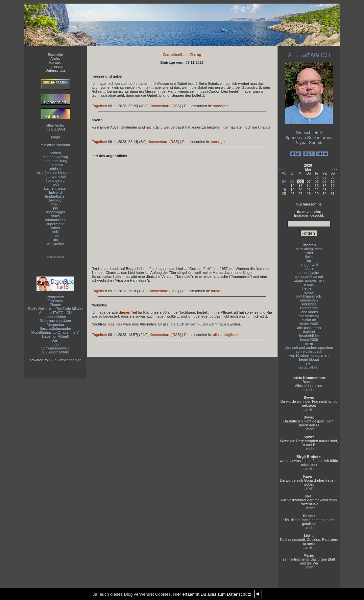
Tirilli (55, 344)
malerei (309, 332)
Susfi (55, 340)
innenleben (309, 300)
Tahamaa (55, 301)
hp (309, 261)
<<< (283, 169)
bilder (309, 253)
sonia (55, 216)
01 (317, 177)
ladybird (55, 192)
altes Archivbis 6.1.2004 (56, 127)
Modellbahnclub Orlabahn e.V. (55, 332)
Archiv (55, 59)
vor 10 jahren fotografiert (309, 355)
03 (332, 177)
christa (55, 169)
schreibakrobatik (309, 351)
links (309, 257)
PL (186, 106)
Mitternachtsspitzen (55, 321)
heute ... (309, 288)
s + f (309, 363)
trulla (56, 236)
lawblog (55, 200)
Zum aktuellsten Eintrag (182, 55)
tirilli (55, 232)
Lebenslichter (55, 317)
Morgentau (55, 324)
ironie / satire (309, 273)
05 (292, 181)
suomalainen (55, 220)
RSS (176, 106)
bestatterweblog (56, 157)
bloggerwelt (309, 265)
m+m (309, 344)
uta (55, 240)
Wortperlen (56, 297)
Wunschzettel (309, 133)
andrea (55, 153)
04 (284, 181)
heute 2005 (309, 324)
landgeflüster (55, 196)
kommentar (309, 308)
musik (216, 291)
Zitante (56, 305)
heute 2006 (309, 340)
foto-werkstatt (55, 177)
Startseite (55, 55)
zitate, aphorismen (309, 280)
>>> (334, 169)
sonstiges (221, 106)
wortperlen (55, 244)
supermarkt (55, 224)
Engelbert (99, 106)
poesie (309, 269)
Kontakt (55, 62)
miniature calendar (55, 145)
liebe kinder (309, 312)
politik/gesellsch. (309, 296)
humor (309, 292)
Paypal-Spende (309, 143)
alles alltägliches (226, 335)
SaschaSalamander (55, 328)
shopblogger (55, 212)
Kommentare (160, 106)
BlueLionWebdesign (65, 360)
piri (55, 208)
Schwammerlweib (55, 348)
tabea (56, 228)
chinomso (55, 165)
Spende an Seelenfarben (309, 138)
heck (55, 184)
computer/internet (309, 276)
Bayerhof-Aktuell (55, 336)
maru (55, 204)
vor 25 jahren (309, 367)
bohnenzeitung (55, 161)
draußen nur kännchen (55, 173)
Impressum (55, 66)
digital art (309, 320)
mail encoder (56, 257)
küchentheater (56, 188)
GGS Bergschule (55, 352)
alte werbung (309, 316)
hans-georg (56, 180)
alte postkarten (309, 328)
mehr (311, 390)
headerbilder (309, 336)
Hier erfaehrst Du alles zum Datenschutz (212, 594)
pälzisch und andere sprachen (309, 348)
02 (325, 177)
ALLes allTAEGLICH (55, 313)
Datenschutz (55, 70)
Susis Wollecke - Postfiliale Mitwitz (56, 309)
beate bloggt (309, 359)
